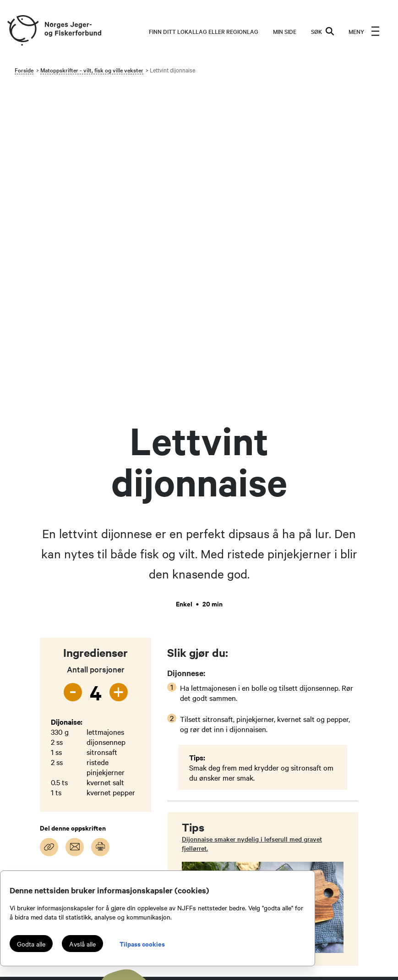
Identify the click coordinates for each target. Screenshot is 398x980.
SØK (322, 31)
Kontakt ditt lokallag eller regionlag (238, 772)
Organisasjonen (223, 799)
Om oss (210, 788)
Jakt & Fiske (314, 755)
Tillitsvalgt (216, 810)
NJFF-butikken (317, 788)
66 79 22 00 (121, 766)
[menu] (364, 31)
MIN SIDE (285, 31)
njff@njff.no (120, 755)
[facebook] (53, 760)
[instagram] (33, 760)
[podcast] (33, 780)
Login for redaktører (325, 799)
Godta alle (31, 944)
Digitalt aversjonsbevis (330, 821)
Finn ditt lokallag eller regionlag (204, 31)
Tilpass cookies (142, 944)
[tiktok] (73, 760)
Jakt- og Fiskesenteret (233, 821)
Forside (24, 70)
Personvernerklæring (231, 832)
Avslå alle (82, 944)
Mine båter (311, 766)
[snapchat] (13, 780)
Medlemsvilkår (222, 843)
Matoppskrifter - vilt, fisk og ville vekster (92, 70)
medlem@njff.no (127, 777)
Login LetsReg (317, 810)
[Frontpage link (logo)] (22, 31)
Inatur (304, 777)
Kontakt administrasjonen (238, 755)
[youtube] (13, 760)
